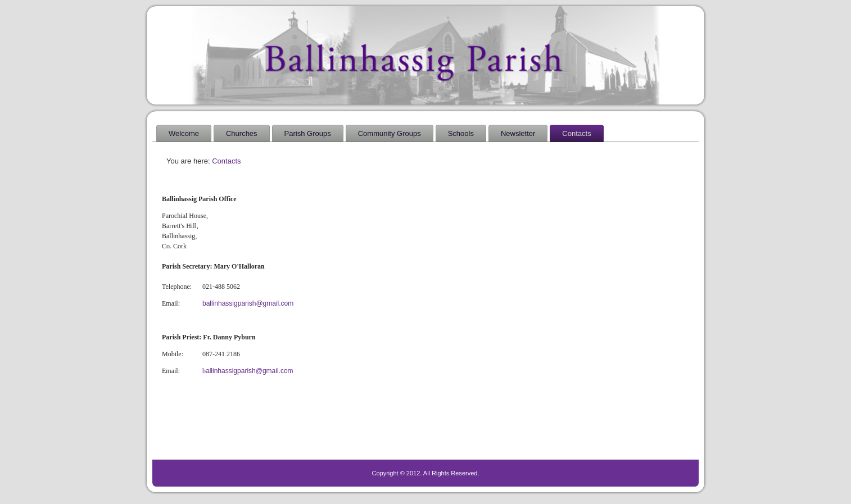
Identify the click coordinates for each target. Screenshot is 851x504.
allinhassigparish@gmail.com (248, 371)
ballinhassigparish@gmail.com (248, 303)
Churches (242, 133)
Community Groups (390, 133)
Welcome (184, 133)
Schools (461, 133)
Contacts (576, 133)
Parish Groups (308, 133)
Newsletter (518, 133)
